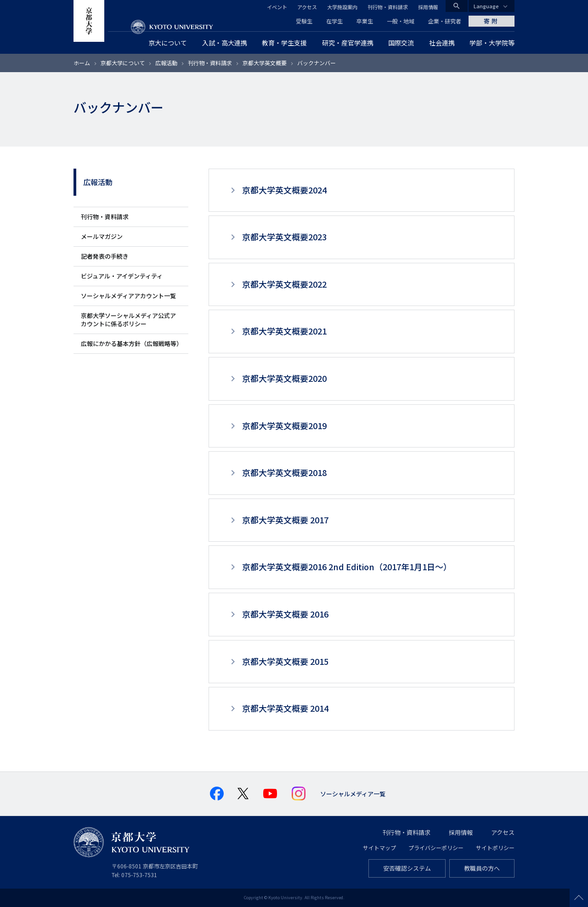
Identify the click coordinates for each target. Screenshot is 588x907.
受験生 (304, 21)
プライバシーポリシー (436, 847)
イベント (277, 7)
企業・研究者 (445, 21)
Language (486, 6)
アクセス (307, 7)
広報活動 (166, 63)
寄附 (492, 21)
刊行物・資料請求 (388, 7)
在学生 (334, 21)
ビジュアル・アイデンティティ (122, 276)
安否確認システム (407, 868)
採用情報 (428, 7)
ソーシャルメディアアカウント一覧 (128, 296)
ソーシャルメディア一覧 (353, 794)
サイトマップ (379, 847)
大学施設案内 (342, 7)
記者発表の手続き (105, 256)
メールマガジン (102, 236)
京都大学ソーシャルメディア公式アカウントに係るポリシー (128, 320)
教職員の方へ (482, 868)
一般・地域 (401, 21)
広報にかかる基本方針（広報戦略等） (132, 343)
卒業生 (365, 21)
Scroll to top (579, 898)
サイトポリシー (495, 847)
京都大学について (123, 63)
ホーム (82, 63)
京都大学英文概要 (265, 63)
